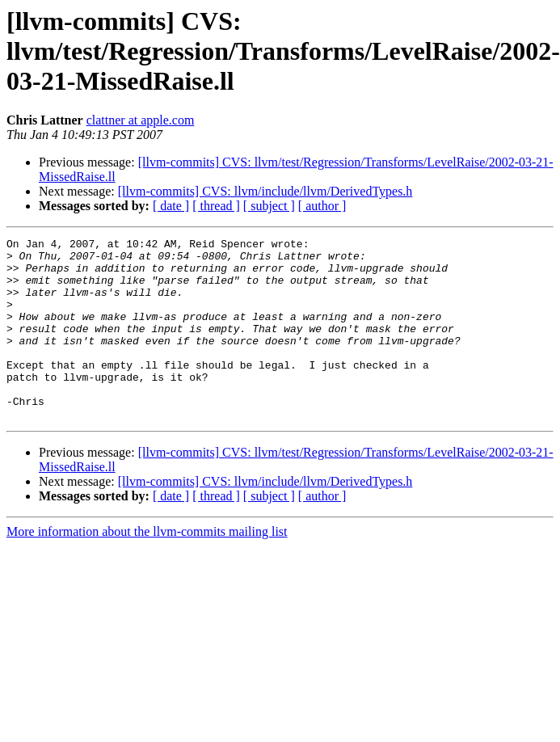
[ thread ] (216, 206)
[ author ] (322, 206)
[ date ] (171, 206)
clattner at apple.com (141, 120)
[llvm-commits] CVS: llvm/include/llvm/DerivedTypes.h (265, 191)
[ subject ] (269, 206)
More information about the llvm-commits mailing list (147, 568)
